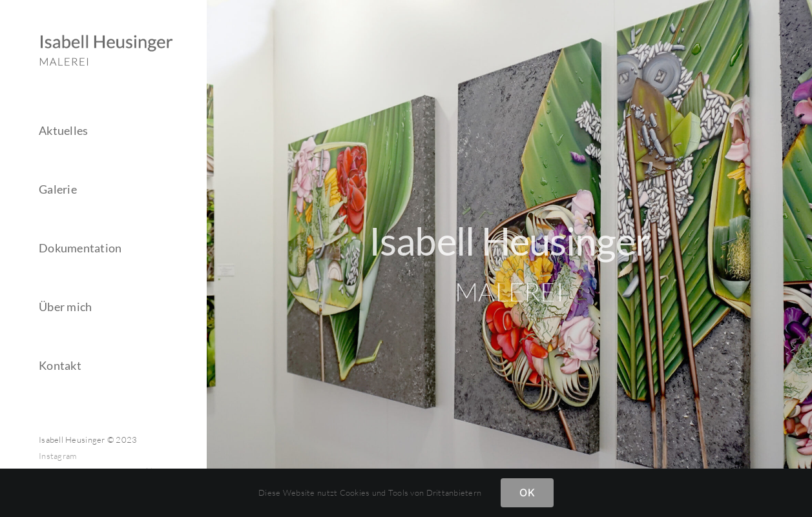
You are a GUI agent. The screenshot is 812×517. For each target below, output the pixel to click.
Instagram (57, 456)
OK (527, 492)
